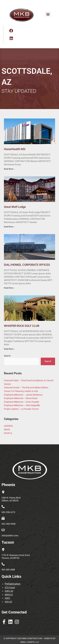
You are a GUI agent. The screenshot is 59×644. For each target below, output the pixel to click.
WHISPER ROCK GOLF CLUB (22, 326)
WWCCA (9, 595)
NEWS (7, 430)
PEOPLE (8, 433)
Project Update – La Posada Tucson (21, 409)
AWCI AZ (9, 591)
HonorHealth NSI (15, 149)
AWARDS (8, 426)
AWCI (7, 598)
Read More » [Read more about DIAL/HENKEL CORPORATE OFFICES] (9, 288)
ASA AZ (8, 602)
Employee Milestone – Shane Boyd (21, 398)
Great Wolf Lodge (15, 207)
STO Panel (10, 588)
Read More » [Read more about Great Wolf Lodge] (9, 227)
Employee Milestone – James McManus (23, 395)
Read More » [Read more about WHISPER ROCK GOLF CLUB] (9, 349)
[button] (48, 14)
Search (7, 356)
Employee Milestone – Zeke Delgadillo (22, 405)
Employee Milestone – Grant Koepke (21, 402)
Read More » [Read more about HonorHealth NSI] (9, 169)
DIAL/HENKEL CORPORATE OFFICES (27, 265)
